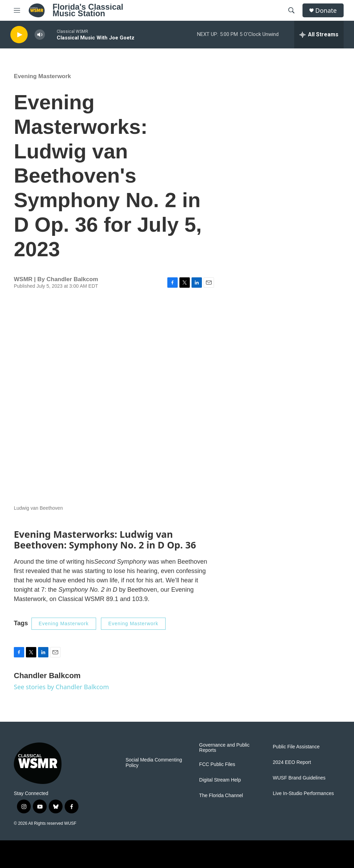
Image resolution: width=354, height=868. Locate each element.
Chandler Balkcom (72, 279)
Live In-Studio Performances (303, 793)
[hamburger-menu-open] (17, 10)
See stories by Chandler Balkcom (61, 687)
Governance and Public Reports (224, 748)
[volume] (40, 35)
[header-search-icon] (291, 10)
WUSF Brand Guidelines (299, 778)
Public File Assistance (296, 747)
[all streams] (319, 35)
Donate (326, 11)
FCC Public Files (217, 764)
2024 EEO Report (292, 762)
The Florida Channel (221, 796)
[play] (19, 35)
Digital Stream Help (220, 780)
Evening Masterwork (42, 76)
